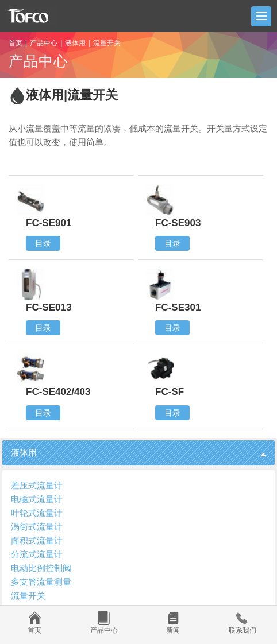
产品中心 (44, 43)
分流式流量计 (37, 554)
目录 (43, 243)
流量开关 (28, 595)
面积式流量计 (37, 540)
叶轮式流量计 (37, 513)
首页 (16, 43)
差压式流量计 (37, 485)
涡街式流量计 (37, 527)
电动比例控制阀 (41, 568)
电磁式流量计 (37, 499)
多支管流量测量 (41, 582)
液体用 (75, 43)
